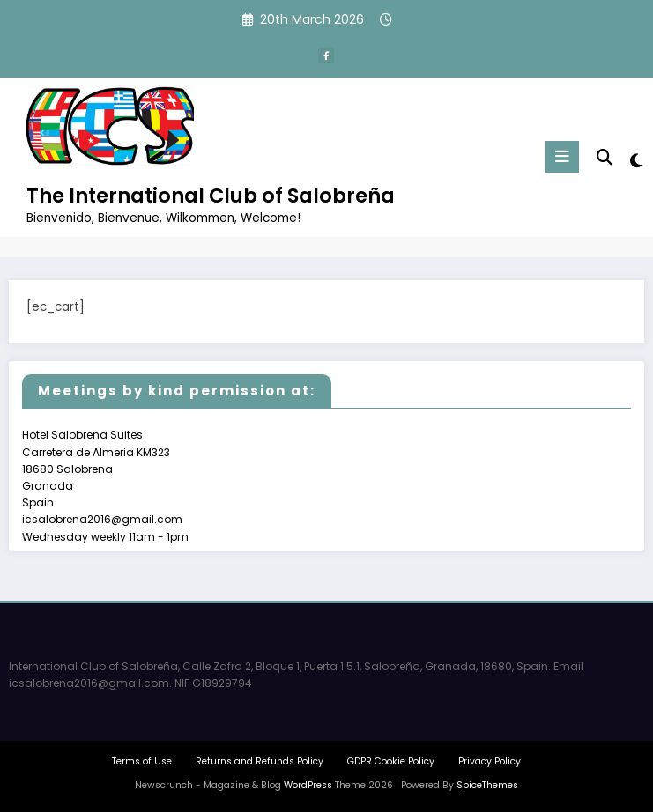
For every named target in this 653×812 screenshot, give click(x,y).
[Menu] (562, 157)
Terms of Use (142, 761)
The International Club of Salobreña (211, 196)
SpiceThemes (487, 785)
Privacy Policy (490, 761)
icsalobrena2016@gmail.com (102, 519)
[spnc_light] (635, 161)
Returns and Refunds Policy (260, 761)
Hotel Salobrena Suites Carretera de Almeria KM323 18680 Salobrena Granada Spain (96, 469)
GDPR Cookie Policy (391, 761)
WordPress (308, 785)
